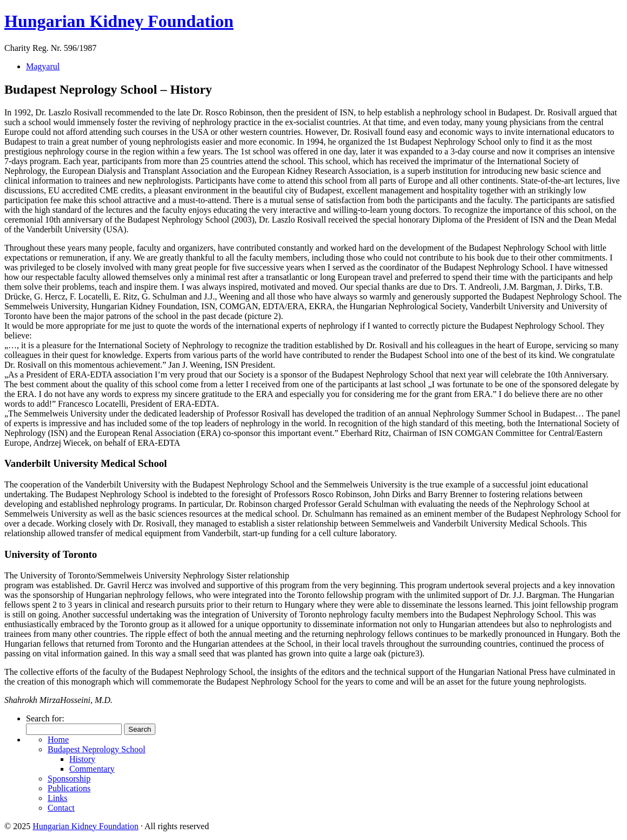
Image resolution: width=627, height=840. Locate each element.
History (82, 759)
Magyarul (43, 66)
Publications (69, 788)
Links (57, 798)
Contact (61, 808)
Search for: (45, 718)
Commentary (92, 769)
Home (58, 740)
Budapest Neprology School (96, 749)
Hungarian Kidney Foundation (119, 21)
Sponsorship (69, 779)
